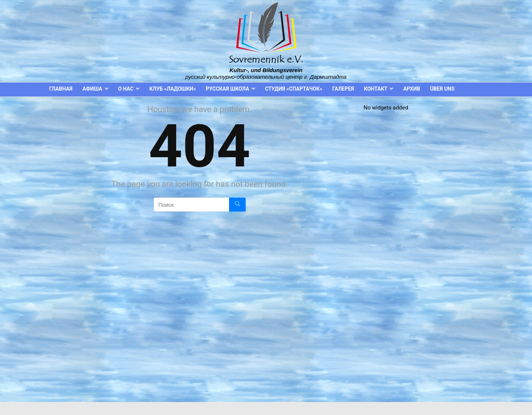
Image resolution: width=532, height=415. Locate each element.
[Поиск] (237, 205)
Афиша (92, 89)
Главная (61, 89)
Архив (412, 89)
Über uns (442, 89)
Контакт (376, 89)
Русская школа (227, 89)
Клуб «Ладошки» (173, 89)
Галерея (343, 89)
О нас (126, 89)
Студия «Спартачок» (294, 89)
